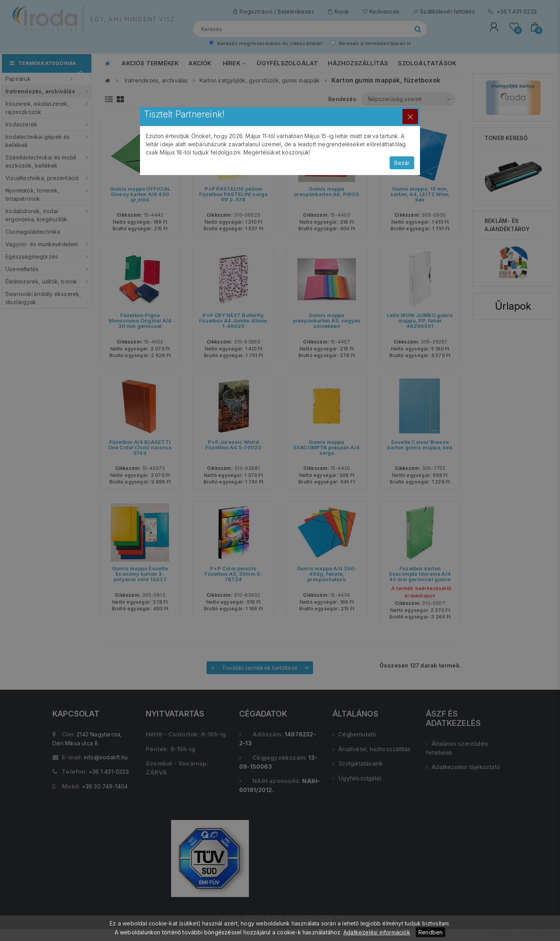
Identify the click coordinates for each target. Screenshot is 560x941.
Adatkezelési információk (377, 932)
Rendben (430, 932)
